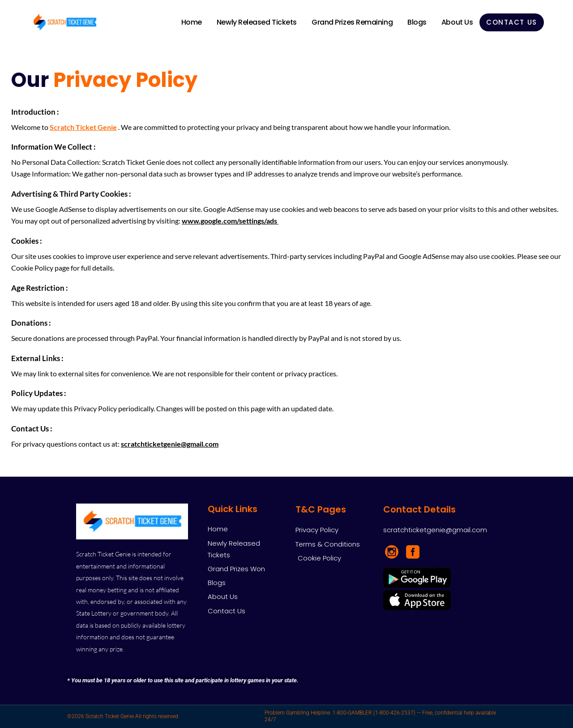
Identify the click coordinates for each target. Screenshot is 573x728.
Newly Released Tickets (257, 22)
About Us (457, 22)
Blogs (417, 22)
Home (192, 22)
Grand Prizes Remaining (352, 22)
